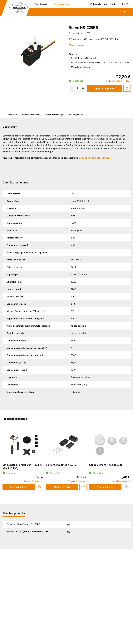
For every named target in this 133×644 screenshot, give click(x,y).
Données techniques (31, 114)
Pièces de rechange (54, 114)
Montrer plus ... (77, 45)
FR (125, 4)
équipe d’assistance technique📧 (97, 158)
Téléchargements (76, 114)
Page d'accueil (41, 4)
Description (12, 114)
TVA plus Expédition (122, 81)
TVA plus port (37, 481)
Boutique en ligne (61, 4)
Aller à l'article (19, 487)
